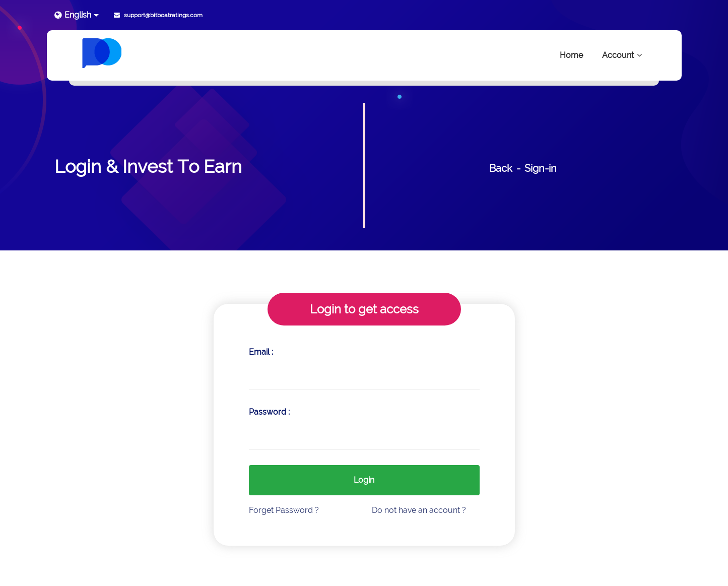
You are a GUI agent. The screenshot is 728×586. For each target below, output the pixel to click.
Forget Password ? (284, 510)
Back (501, 168)
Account (622, 55)
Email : (261, 352)
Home (571, 55)
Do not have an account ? (419, 510)
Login (364, 480)
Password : (269, 412)
